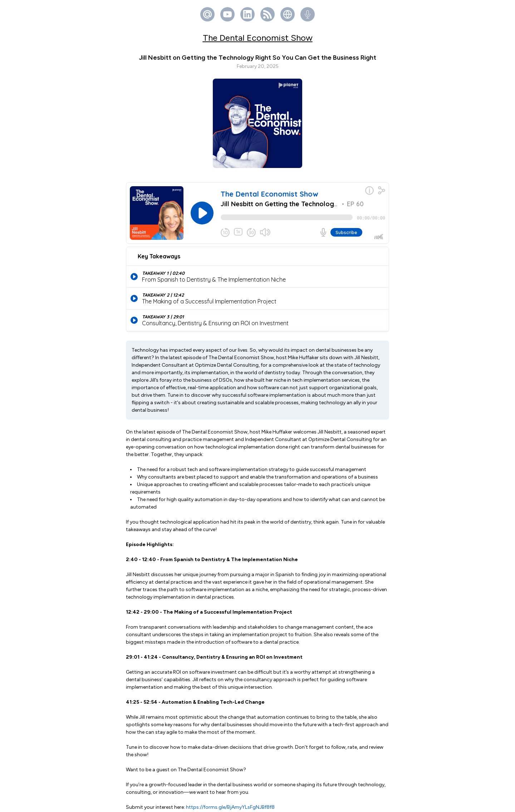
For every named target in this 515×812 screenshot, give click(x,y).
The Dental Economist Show (258, 38)
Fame (269, 803)
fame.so (330, 781)
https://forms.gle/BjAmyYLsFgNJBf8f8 (230, 722)
